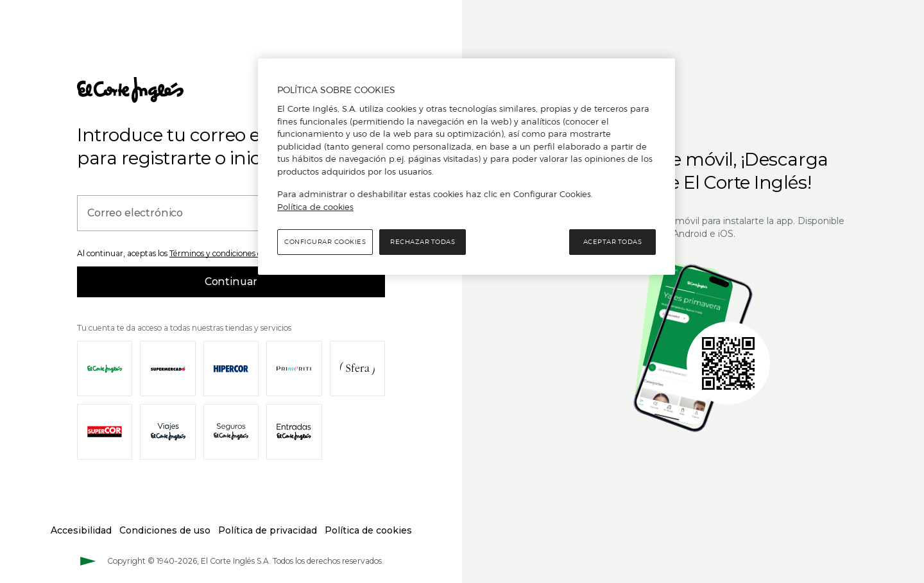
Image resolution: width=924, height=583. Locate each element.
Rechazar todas (423, 242)
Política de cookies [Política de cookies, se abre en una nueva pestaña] (315, 207)
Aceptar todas (613, 242)
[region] (466, 167)
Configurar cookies (325, 242)
